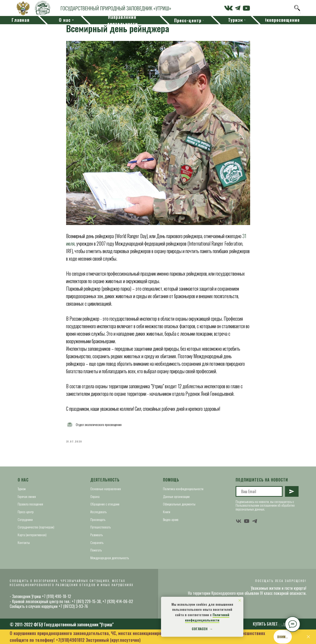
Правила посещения (30, 504)
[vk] (239, 521)
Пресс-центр (26, 512)
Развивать (96, 535)
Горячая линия (27, 496)
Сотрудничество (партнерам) (36, 527)
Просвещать (98, 519)
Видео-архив (171, 519)
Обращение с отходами (105, 504)
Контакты (24, 542)
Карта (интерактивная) (32, 535)
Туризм (22, 489)
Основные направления (106, 489)
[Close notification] (240, 600)
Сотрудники (25, 519)
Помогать (96, 550)
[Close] (308, 637)
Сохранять (97, 542)
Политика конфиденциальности (183, 489)
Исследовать (98, 512)
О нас (23, 480)
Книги (167, 512)
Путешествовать (100, 527)
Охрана (95, 496)
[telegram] (255, 521)
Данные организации (176, 496)
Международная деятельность (110, 558)
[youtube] (247, 521)
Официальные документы (179, 504)
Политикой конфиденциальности (207, 617)
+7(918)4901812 (70, 640)
